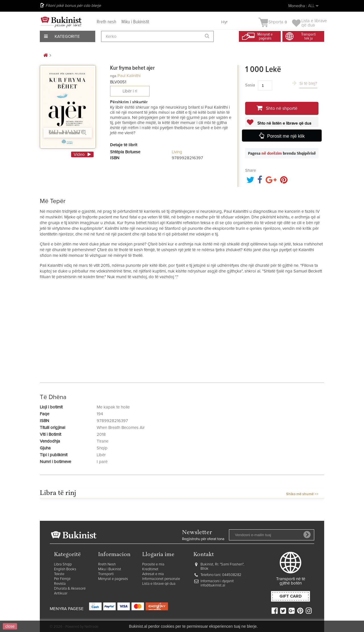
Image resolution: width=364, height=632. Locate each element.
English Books (65, 569)
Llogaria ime (158, 555)
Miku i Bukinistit (135, 22)
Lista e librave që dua (159, 584)
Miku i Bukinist (110, 569)
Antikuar (61, 593)
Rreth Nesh (107, 564)
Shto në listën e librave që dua (284, 123)
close (10, 626)
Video (79, 155)
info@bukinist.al (213, 585)
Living (177, 152)
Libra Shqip (63, 564)
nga (113, 76)
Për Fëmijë (62, 579)
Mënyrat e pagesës (113, 579)
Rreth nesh (106, 22)
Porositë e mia (153, 564)
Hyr (225, 22)
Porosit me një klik (286, 136)
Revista (60, 584)
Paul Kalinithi (129, 76)
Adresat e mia (153, 574)
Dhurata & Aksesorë (70, 589)
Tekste (59, 574)
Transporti (106, 574)
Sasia (250, 85)
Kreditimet (150, 569)
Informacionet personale (161, 579)
